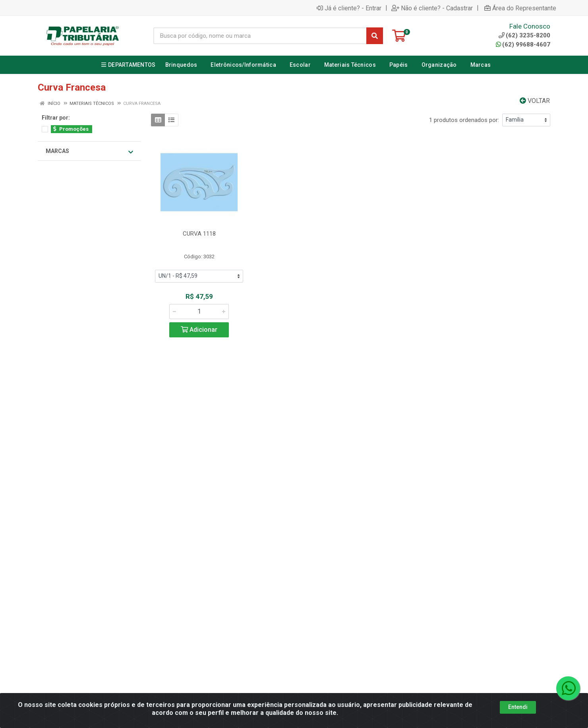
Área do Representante (520, 8)
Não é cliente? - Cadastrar (432, 8)
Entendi (518, 708)
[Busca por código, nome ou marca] (260, 36)
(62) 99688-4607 (523, 45)
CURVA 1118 (199, 234)
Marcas (89, 151)
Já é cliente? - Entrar (349, 8)
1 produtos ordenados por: (464, 120)
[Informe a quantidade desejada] (199, 312)
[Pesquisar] (375, 36)
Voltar (535, 101)
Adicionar (199, 330)
